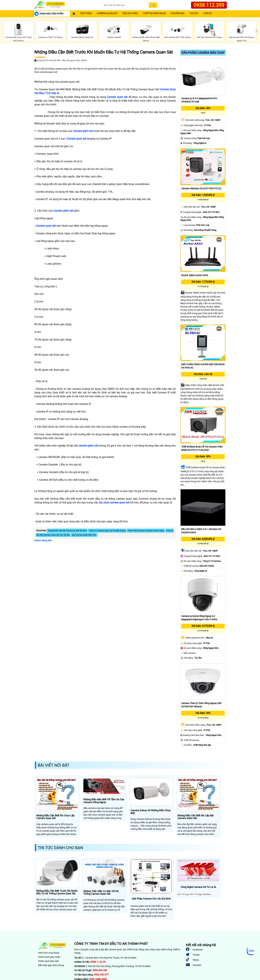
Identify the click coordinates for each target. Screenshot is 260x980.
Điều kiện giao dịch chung (51, 965)
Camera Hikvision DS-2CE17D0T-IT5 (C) (201, 188)
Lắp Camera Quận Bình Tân (84, 535)
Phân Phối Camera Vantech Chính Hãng (146, 531)
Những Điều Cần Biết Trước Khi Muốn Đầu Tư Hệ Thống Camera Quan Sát (104, 52)
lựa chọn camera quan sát (114, 503)
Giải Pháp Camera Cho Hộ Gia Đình (151, 899)
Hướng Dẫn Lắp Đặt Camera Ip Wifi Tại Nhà (67, 531)
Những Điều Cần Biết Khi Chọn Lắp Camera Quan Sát (55, 817)
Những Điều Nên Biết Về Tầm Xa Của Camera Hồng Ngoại (104, 801)
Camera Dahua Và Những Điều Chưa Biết (150, 812)
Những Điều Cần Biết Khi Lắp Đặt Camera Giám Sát (195, 817)
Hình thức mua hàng (49, 953)
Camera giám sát (83, 131)
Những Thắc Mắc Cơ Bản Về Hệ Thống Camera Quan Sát (101, 893)
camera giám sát (88, 446)
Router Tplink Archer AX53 (195, 275)
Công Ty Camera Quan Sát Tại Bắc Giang (107, 531)
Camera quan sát (117, 97)
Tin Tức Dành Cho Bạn (60, 848)
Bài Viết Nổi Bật (54, 765)
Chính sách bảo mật (48, 961)
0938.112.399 (209, 5)
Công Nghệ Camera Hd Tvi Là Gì (198, 887)
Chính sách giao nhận (49, 957)
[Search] (126, 5)
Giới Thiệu (86, 13)
